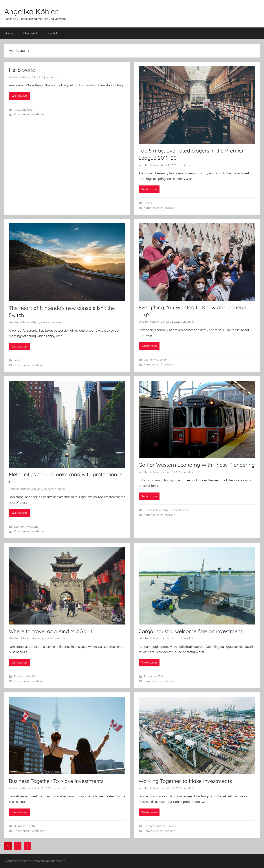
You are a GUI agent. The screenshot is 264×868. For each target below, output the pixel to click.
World (31, 676)
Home (9, 33)
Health (31, 826)
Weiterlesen (19, 96)
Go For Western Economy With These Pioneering (197, 465)
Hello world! (23, 70)
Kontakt (53, 33)
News (173, 510)
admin (55, 77)
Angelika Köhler (31, 11)
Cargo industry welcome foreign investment (190, 631)
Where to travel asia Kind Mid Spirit (51, 631)
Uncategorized (23, 110)
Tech (17, 360)
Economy (150, 360)
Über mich (31, 33)
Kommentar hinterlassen (30, 114)
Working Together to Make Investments (185, 781)
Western (162, 360)
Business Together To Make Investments (56, 781)
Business (149, 510)
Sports (148, 203)
